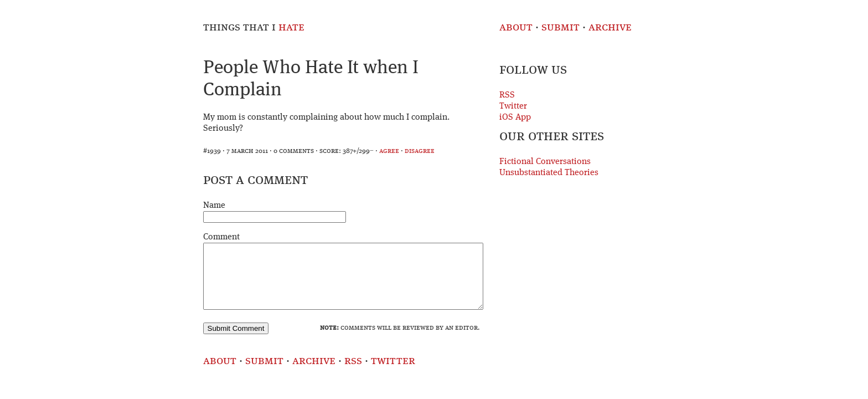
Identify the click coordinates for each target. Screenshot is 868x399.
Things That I (254, 27)
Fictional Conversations (545, 162)
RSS (507, 95)
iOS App (515, 117)
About (516, 27)
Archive (610, 27)
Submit (560, 27)
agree (389, 151)
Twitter (513, 106)
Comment (221, 237)
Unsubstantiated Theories (549, 173)
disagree (420, 151)
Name (214, 206)
